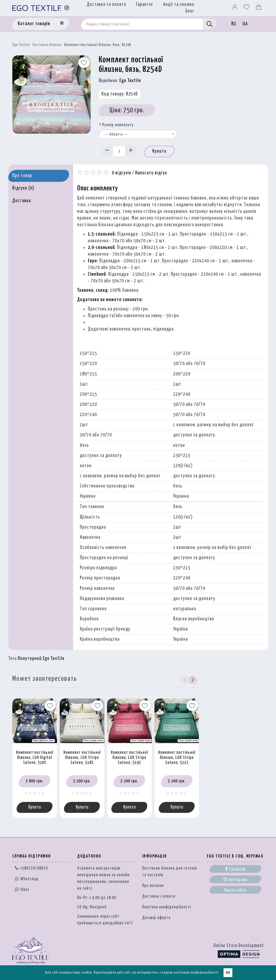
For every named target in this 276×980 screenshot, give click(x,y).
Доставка (22, 201)
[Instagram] (67, 8)
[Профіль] (235, 8)
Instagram (235, 879)
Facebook (235, 869)
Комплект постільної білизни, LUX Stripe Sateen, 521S (177, 758)
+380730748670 (31, 868)
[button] (193, 680)
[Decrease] (107, 151)
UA (245, 24)
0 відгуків (122, 173)
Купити (159, 151)
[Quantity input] (119, 151)
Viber (22, 889)
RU (234, 24)
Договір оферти (156, 918)
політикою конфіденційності (196, 973)
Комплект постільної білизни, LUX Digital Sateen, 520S (35, 758)
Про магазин (153, 886)
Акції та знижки (179, 5)
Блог (190, 11)
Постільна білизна (47, 45)
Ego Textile (21, 45)
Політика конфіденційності (167, 907)
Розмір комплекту (118, 125)
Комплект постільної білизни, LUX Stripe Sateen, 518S (82, 758)
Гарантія (144, 5)
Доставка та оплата (106, 5)
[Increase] (131, 151)
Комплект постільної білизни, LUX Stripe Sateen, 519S (129, 758)
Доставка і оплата (159, 896)
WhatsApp (27, 879)
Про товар (22, 176)
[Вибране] (247, 8)
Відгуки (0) (23, 188)
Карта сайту (235, 890)
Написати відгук (151, 173)
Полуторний (30, 659)
